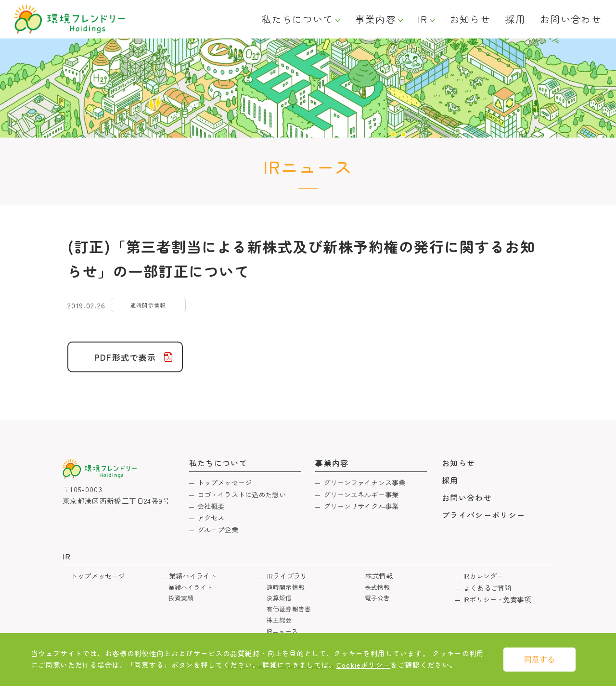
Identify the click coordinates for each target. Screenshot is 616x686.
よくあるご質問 (487, 588)
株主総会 (279, 620)
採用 (515, 19)
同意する (539, 659)
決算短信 (279, 598)
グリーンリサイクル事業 (361, 506)
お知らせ (470, 19)
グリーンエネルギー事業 (361, 494)
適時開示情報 (286, 587)
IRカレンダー (483, 576)
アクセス (211, 517)
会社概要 (211, 506)
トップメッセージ (225, 482)
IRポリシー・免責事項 (497, 599)
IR (423, 19)
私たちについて (297, 19)
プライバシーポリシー (484, 515)
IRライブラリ (287, 576)
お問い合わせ (571, 19)
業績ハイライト (193, 576)
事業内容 (376, 19)
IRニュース (282, 631)
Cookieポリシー (364, 665)
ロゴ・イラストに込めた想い (242, 494)
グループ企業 (218, 529)
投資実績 (181, 598)
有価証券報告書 (289, 609)
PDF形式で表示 (125, 357)
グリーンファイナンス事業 (364, 482)
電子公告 (378, 598)
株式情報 (379, 576)
